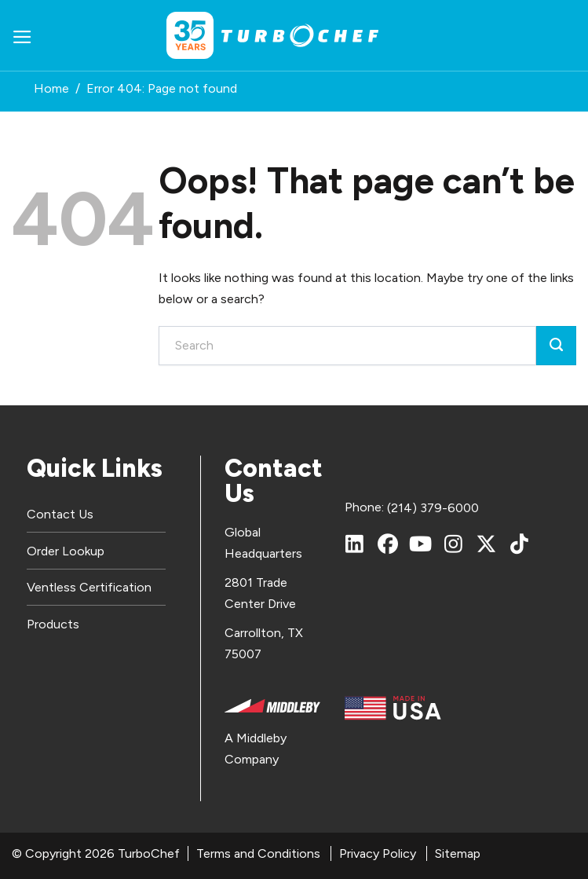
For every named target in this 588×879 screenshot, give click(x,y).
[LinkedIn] (355, 544)
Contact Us (60, 514)
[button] (22, 36)
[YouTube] (421, 544)
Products (53, 624)
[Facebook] (388, 544)
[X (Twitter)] (487, 544)
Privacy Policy (378, 853)
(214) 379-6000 (433, 508)
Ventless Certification (89, 587)
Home (51, 88)
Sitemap (458, 853)
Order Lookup (66, 551)
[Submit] (556, 346)
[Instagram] (454, 544)
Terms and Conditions (258, 853)
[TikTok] (520, 544)
